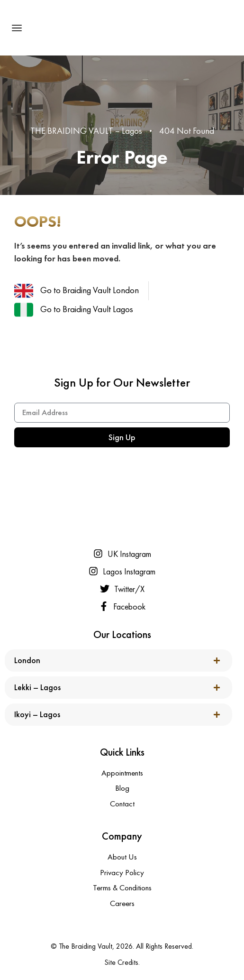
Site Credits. (122, 962)
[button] (17, 28)
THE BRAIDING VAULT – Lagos (86, 131)
